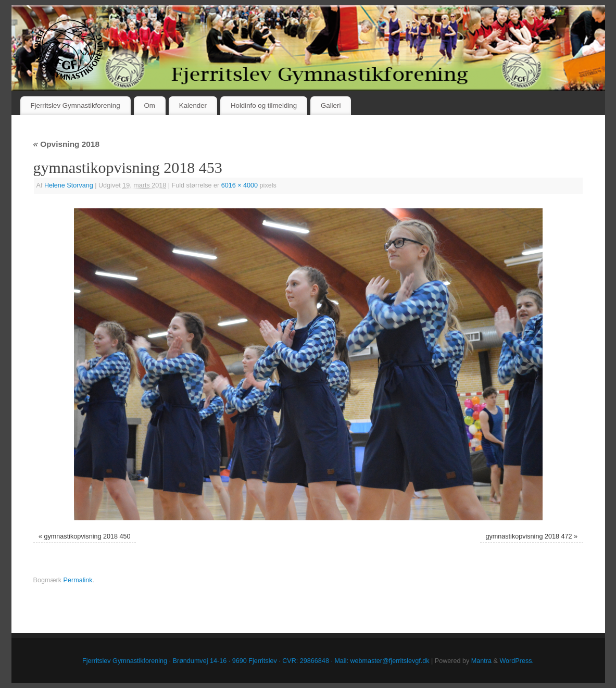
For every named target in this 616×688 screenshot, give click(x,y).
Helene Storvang (69, 185)
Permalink (78, 580)
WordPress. (517, 661)
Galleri (331, 105)
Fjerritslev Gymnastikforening (75, 105)
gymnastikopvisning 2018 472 (529, 536)
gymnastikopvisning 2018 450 (87, 536)
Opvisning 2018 (66, 144)
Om (149, 105)
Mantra (481, 661)
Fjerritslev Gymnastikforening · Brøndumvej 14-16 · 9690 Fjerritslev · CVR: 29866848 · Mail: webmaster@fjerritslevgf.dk (256, 661)
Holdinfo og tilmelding (264, 105)
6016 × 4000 (240, 185)
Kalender (193, 105)
